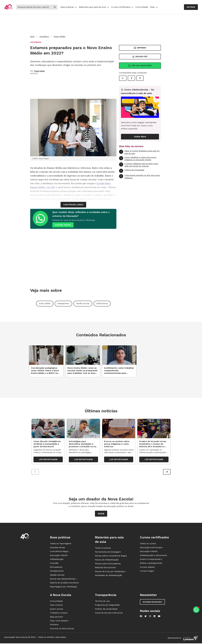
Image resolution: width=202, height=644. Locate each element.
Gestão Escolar (57, 576)
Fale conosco (56, 606)
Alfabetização (57, 560)
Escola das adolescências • (63, 580)
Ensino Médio (60, 36)
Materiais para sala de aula (94, 7)
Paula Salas (39, 71)
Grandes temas (58, 548)
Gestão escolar (83, 303)
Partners (54, 626)
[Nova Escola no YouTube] (159, 617)
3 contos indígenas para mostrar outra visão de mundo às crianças (139, 165)
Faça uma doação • (60, 622)
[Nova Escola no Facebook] (141, 617)
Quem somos (57, 610)
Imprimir (140, 48)
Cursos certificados (122, 7)
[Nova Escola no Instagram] (150, 617)
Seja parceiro (56, 618)
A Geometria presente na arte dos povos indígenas (140, 177)
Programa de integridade (107, 606)
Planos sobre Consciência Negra (111, 557)
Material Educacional (105, 568)
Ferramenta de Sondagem (108, 553)
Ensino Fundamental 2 (151, 560)
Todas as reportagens (61, 545)
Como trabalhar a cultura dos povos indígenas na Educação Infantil (138, 158)
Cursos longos (147, 572)
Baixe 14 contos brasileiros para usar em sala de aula (139, 152)
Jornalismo (44, 36)
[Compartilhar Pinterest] (140, 78)
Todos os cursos (148, 545)
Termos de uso (102, 602)
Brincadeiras (56, 568)
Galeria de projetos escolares (64, 584)
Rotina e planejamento (151, 564)
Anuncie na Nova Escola (62, 629)
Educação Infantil (59, 556)
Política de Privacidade (132, 171)
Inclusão (54, 564)
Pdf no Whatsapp (140, 66)
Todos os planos (103, 549)
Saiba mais (140, 137)
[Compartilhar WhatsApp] (123, 78)
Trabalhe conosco (59, 614)
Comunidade (142, 7)
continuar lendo (73, 205)
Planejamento (63, 303)
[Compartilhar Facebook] (131, 78)
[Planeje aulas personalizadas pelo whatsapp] (196, 610)
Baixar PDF (140, 56)
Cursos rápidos (147, 568)
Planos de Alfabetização (107, 561)
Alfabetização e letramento (153, 556)
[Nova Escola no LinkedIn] (154, 617)
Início (32, 36)
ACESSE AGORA (63, 225)
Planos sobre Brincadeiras (108, 565)
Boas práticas (69, 7)
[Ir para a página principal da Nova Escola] (9, 7)
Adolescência (102, 303)
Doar (101, 515)
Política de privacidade (106, 610)
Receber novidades (152, 603)
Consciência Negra (59, 552)
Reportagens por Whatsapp (63, 588)
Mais (154, 7)
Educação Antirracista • (152, 548)
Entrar (191, 7)
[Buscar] (34, 7)
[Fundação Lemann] (191, 639)
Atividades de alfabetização (108, 576)
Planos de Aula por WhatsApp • (110, 572)
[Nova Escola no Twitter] (146, 617)
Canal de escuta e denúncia (109, 614)
